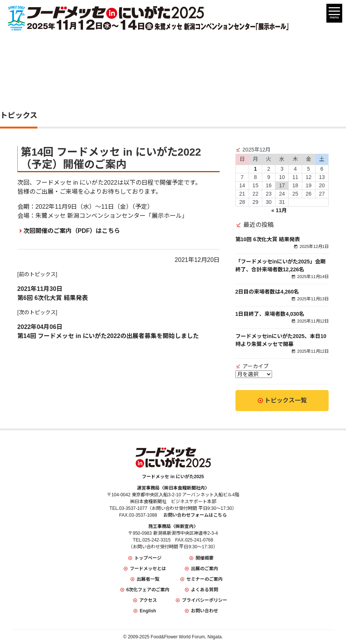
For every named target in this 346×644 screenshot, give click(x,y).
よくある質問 (205, 590)
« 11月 (279, 210)
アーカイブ (256, 366)
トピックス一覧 (286, 400)
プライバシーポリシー (205, 600)
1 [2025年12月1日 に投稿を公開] (255, 169)
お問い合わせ (205, 611)
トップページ (148, 558)
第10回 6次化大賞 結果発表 (268, 239)
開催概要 (205, 558)
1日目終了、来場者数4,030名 (270, 314)
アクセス (148, 600)
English (148, 611)
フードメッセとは (148, 569)
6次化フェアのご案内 (148, 590)
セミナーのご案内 (205, 579)
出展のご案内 (205, 569)
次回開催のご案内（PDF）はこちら (72, 231)
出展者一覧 (148, 579)
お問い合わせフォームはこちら (195, 515)
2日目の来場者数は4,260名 (267, 292)
